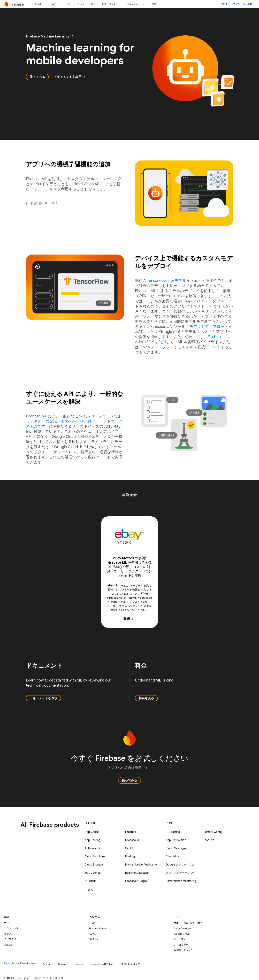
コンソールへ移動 (243, 4)
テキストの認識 (43, 421)
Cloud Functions (95, 856)
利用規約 (9, 978)
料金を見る (146, 698)
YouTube (94, 939)
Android (47, 964)
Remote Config (213, 832)
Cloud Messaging (177, 848)
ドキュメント (109, 4)
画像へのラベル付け (78, 421)
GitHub (8, 945)
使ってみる (37, 77)
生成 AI (89, 890)
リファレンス (11, 928)
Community (134, 4)
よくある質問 (181, 945)
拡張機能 (90, 881)
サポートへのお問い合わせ (188, 923)
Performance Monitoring (181, 881)
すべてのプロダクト (132, 964)
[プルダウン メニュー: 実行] (61, 4)
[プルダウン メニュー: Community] (145, 4)
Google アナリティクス (180, 865)
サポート (157, 4)
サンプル (9, 934)
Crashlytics (173, 856)
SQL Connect (93, 873)
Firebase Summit (98, 928)
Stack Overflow (182, 928)
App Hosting (93, 840)
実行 (54, 4)
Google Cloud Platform (102, 964)
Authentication (94, 848)
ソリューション (76, 4)
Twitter (93, 934)
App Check (92, 832)
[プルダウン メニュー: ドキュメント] (120, 4)
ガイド (8, 923)
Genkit (129, 848)
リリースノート (182, 939)
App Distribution (176, 840)
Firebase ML (133, 840)
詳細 (129, 619)
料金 (93, 4)
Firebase (78, 964)
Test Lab (209, 840)
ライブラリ (10, 939)
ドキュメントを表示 (70, 77)
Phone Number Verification (142, 865)
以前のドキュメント (185, 950)
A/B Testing (173, 832)
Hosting (130, 856)
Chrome (63, 964)
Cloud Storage (94, 865)
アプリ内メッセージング (181, 873)
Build (38, 4)
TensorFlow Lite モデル (167, 281)
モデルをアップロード (209, 327)
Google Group (182, 934)
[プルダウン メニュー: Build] (45, 4)
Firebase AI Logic (136, 881)
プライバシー (24, 978)
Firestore (131, 832)
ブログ (224, 4)
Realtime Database (137, 873)
